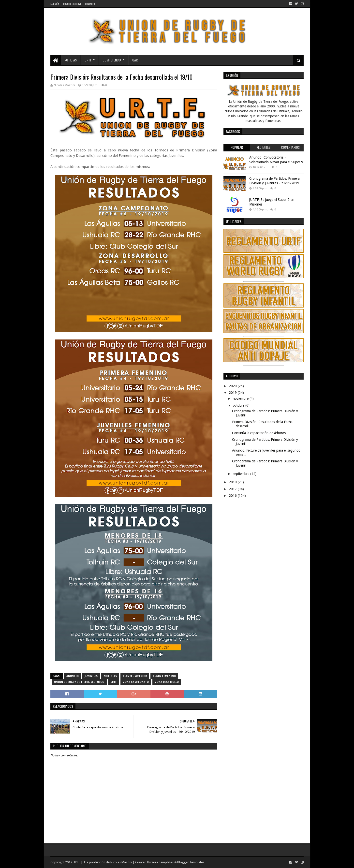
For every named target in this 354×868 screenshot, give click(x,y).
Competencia (112, 60)
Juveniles (91, 676)
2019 (233, 393)
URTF (88, 60)
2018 (233, 482)
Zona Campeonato (136, 682)
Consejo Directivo (72, 4)
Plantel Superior (135, 676)
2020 (233, 386)
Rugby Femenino (164, 676)
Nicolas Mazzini (121, 862)
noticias (110, 676)
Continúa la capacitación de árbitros (259, 433)
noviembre (241, 398)
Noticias (71, 60)
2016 (233, 496)
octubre (239, 405)
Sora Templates (162, 862)
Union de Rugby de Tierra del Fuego (79, 682)
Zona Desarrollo (167, 682)
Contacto (90, 4)
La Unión (55, 4)
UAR (135, 60)
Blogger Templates (191, 862)
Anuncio (73, 676)
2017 (233, 489)
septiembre (242, 474)
